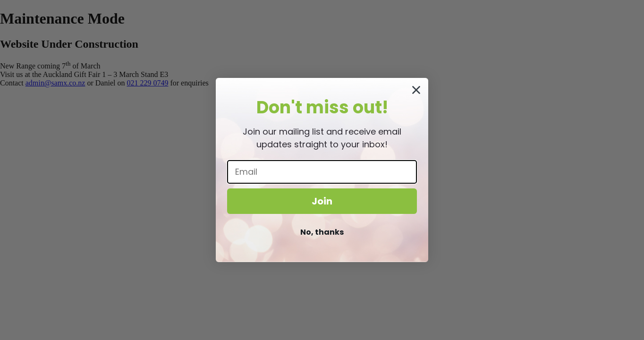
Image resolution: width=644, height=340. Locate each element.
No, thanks (322, 232)
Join (322, 201)
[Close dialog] (416, 90)
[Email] (322, 172)
